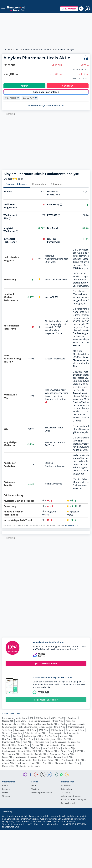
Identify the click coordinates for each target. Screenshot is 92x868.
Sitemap (6, 799)
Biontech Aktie (27, 742)
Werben (35, 792)
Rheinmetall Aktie (76, 730)
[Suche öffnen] (81, 9)
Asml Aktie (48, 766)
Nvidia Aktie (60, 730)
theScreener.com (72, 528)
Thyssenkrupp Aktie (11, 757)
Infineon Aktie (69, 751)
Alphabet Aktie (52, 754)
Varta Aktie (21, 760)
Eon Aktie (33, 760)
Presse (5, 796)
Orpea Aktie (58, 724)
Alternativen (58, 187)
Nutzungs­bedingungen (71, 799)
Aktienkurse (22, 721)
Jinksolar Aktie (42, 742)
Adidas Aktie (54, 763)
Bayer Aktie (20, 733)
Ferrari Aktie (74, 745)
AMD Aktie (38, 754)
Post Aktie (70, 724)
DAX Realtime (42, 721)
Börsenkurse (8, 721)
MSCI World (21, 724)
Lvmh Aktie (74, 766)
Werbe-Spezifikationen (42, 796)
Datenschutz (66, 792)
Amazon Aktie (46, 730)
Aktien (16, 49)
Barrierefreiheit (68, 806)
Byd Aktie (17, 739)
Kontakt (6, 789)
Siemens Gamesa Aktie (39, 724)
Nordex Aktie (68, 763)
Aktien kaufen (35, 769)
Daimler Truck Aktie (11, 745)
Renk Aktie (28, 745)
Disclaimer (66, 796)
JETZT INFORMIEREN (46, 666)
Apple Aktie (56, 742)
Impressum (66, 789)
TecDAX (62, 721)
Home (7, 49)
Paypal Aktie (24, 748)
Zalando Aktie (9, 763)
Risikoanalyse (39, 187)
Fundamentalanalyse (17, 187)
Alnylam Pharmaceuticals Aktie (37, 49)
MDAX (53, 721)
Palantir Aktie (25, 754)
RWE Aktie (36, 751)
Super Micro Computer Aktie (15, 751)
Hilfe (34, 789)
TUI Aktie (29, 736)
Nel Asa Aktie (51, 739)
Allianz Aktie (41, 736)
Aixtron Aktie (61, 766)
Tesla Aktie (7, 733)
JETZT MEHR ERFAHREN (46, 703)
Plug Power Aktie (10, 742)
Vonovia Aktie (46, 760)
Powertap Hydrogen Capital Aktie (43, 727)
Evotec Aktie (35, 766)
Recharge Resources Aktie (73, 727)
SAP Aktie (68, 742)
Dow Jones (73, 721)
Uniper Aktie (8, 769)
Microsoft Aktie (67, 739)
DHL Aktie (32, 733)
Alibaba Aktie (8, 766)
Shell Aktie (21, 769)
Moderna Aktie (68, 748)
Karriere (6, 792)
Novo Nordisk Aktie (51, 751)
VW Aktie (6, 739)
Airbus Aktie (67, 754)
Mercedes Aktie (42, 745)
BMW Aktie (80, 754)
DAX (31, 721)
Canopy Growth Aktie (64, 760)
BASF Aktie (43, 733)
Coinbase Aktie (9, 754)
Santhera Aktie (9, 730)
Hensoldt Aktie (9, 748)
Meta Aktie (28, 757)
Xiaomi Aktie (8, 760)
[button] (69, 9)
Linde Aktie (22, 766)
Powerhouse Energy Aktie (14, 727)
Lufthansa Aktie (72, 736)
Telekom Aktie (38, 748)
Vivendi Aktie (53, 748)
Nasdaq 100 (8, 724)
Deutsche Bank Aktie (33, 739)
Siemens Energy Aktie (12, 736)
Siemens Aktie (55, 736)
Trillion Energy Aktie (28, 730)
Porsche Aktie (41, 757)
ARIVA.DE (70, 827)
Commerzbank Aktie (75, 733)
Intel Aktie (81, 763)
